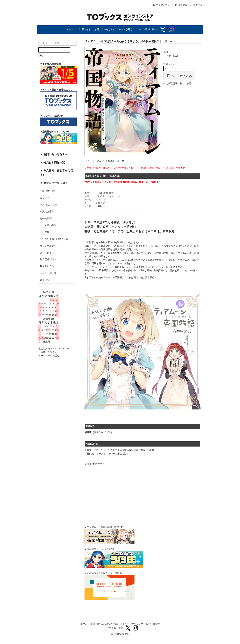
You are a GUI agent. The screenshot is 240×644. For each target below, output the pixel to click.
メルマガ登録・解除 (146, 29)
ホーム (70, 29)
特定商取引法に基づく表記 (177, 83)
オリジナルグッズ (49, 246)
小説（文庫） (47, 211)
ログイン (196, 5)
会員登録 (181, 5)
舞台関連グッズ (48, 259)
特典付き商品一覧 (54, 162)
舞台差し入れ (47, 266)
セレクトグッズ (48, 273)
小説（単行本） (48, 191)
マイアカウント (162, 5)
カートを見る (125, 29)
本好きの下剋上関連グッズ (54, 239)
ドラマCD (45, 232)
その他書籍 (46, 218)
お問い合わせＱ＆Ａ (105, 29)
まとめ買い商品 (48, 225)
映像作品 (45, 280)
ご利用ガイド (84, 29)
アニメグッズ (47, 253)
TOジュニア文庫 (49, 205)
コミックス (46, 198)
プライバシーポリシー (132, 624)
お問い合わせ (153, 624)
